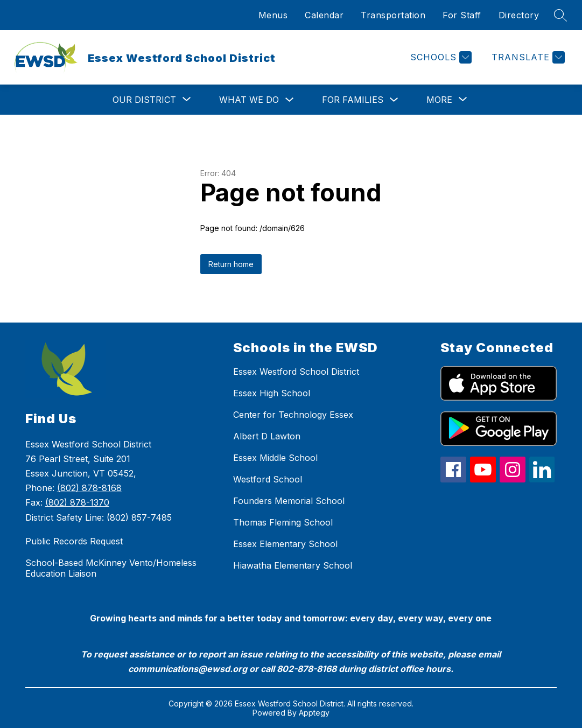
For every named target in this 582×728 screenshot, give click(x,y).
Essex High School (272, 393)
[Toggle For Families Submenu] (394, 100)
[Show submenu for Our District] (144, 100)
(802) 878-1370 (77, 502)
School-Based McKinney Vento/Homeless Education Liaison (111, 568)
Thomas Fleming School (283, 522)
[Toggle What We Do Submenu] (290, 100)
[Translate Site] (527, 57)
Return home (231, 264)
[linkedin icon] (542, 479)
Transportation (393, 15)
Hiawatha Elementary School (293, 565)
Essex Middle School (275, 458)
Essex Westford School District (296, 372)
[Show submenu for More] (439, 100)
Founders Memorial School (289, 501)
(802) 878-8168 (89, 488)
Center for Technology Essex (293, 415)
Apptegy (314, 713)
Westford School (268, 479)
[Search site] (560, 15)
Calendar (324, 15)
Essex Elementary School (285, 544)
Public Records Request (74, 541)
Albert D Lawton (267, 436)
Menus (273, 15)
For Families (353, 100)
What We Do (249, 100)
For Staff (462, 15)
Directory (519, 15)
